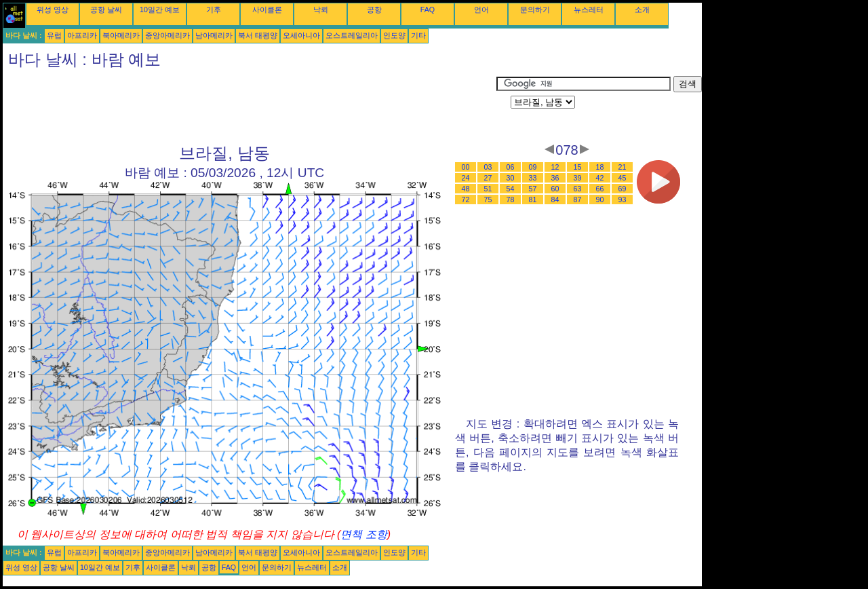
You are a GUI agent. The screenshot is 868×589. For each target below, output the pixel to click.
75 (488, 199)
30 (511, 178)
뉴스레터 (589, 9)
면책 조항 (363, 534)
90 (600, 199)
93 (623, 199)
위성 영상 (53, 9)
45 (623, 178)
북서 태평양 (258, 35)
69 (623, 189)
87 (578, 199)
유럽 (54, 35)
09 (533, 167)
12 (555, 167)
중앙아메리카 (167, 35)
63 (578, 189)
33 (533, 178)
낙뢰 (321, 9)
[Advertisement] (250, 107)
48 (466, 189)
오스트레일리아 (352, 35)
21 (623, 167)
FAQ (428, 9)
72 (466, 199)
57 (533, 189)
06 (511, 167)
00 (466, 167)
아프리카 (82, 35)
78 (511, 199)
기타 (418, 35)
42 (600, 178)
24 (466, 178)
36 (555, 178)
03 (488, 167)
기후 (214, 9)
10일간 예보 (160, 9)
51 (488, 189)
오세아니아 (301, 35)
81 (533, 199)
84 (555, 199)
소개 (642, 9)
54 (511, 189)
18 (600, 167)
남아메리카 (214, 35)
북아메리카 (121, 35)
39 (578, 178)
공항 (374, 9)
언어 (481, 9)
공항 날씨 (106, 9)
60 (555, 189)
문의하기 (535, 9)
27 (488, 178)
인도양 (394, 35)
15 (578, 167)
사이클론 (267, 9)
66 (600, 189)
